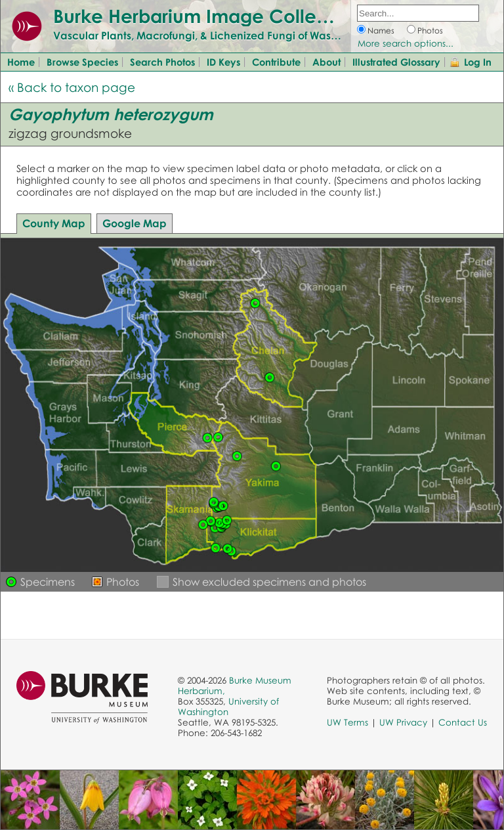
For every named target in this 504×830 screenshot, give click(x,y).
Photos (430, 31)
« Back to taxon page (72, 87)
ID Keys (223, 62)
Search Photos (162, 62)
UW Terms (347, 722)
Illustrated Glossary (396, 62)
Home (21, 62)
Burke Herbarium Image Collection (207, 16)
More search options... (406, 43)
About (326, 62)
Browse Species (82, 62)
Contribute (276, 62)
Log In (478, 62)
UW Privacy (403, 722)
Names (381, 31)
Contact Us (463, 722)
